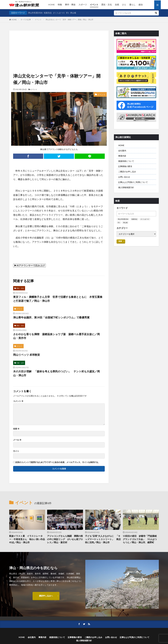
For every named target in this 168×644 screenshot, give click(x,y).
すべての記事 (26, 20)
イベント (94, 5)
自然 (117, 5)
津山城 (73, 13)
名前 (16, 429)
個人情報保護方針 (126, 187)
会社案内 (122, 151)
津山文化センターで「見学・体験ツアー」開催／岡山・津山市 (69, 20)
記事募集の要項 (125, 166)
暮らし (132, 5)
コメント (18, 401)
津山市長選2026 (35, 13)
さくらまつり (59, 13)
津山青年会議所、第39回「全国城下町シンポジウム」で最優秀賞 (51, 317)
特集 (60, 5)
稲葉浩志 (48, 13)
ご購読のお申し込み (127, 172)
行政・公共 (20, 363)
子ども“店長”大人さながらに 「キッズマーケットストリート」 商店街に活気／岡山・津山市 (103, 539)
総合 (141, 5)
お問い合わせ (124, 177)
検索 (120, 241)
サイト (16, 451)
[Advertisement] (59, 44)
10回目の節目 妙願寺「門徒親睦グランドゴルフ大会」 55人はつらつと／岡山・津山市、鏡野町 (140, 539)
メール (17, 440)
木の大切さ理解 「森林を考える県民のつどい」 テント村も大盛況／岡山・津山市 (56, 373)
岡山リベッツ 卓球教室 (27, 355)
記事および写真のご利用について (133, 182)
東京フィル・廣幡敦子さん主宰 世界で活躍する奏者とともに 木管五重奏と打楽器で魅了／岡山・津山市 (58, 299)
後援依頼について (126, 161)
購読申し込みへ (46, 596)
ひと (124, 5)
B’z (67, 13)
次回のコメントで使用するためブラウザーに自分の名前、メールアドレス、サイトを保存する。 (58, 462)
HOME (51, 5)
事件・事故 (70, 5)
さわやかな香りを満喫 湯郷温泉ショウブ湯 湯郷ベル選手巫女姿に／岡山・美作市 (56, 336)
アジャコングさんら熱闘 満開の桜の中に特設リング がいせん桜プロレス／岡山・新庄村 (65, 539)
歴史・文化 (107, 5)
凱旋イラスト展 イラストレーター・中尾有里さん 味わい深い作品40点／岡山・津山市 (27, 539)
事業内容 (122, 156)
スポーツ (83, 5)
